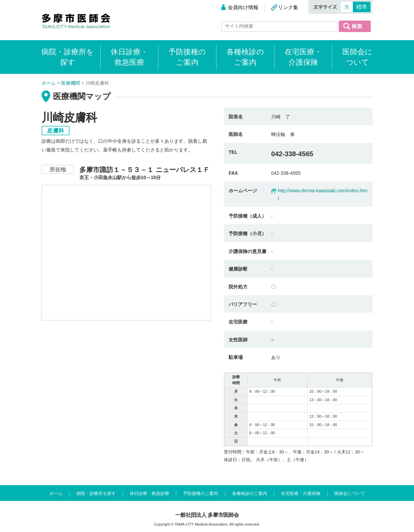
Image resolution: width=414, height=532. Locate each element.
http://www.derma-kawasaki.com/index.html (323, 194)
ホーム (56, 493)
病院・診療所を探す (96, 493)
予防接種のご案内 (187, 57)
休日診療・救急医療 (129, 57)
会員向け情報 (243, 7)
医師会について (357, 57)
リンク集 (288, 7)
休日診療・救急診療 (149, 493)
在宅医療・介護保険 (303, 57)
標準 (362, 7)
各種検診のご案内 (245, 57)
